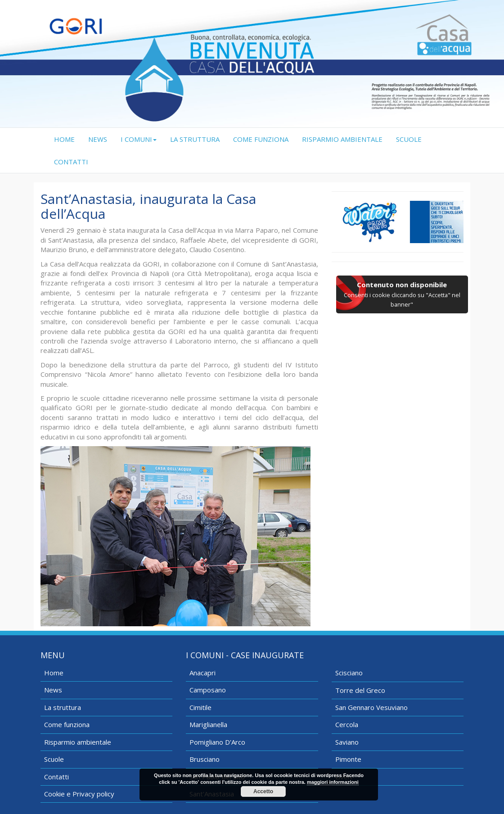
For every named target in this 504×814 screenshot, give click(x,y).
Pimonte (348, 759)
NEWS (98, 139)
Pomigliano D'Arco (217, 742)
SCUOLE (409, 139)
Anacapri (202, 673)
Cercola (347, 724)
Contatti (56, 777)
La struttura (63, 707)
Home (54, 673)
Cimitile (200, 707)
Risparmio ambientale (78, 742)
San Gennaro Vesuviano (371, 707)
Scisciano (349, 673)
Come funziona (67, 724)
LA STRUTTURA (195, 139)
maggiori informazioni (333, 782)
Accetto (263, 791)
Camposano (208, 690)
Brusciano (205, 759)
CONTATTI (71, 162)
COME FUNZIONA (261, 139)
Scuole (54, 759)
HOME (68, 139)
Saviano (347, 742)
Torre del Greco (360, 690)
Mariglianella (208, 724)
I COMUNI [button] (139, 139)
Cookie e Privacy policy (79, 794)
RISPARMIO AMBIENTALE (342, 139)
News (53, 690)
